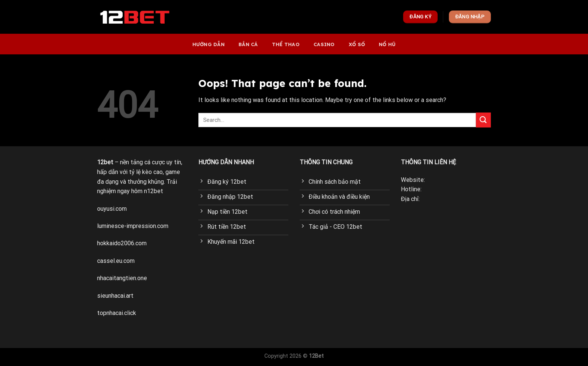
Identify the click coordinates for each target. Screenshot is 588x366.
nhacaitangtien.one (122, 278)
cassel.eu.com (116, 261)
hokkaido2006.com (122, 243)
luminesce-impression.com (133, 226)
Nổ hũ (387, 44)
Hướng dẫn (208, 44)
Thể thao (286, 44)
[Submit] (483, 120)
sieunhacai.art (115, 296)
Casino (324, 44)
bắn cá (248, 44)
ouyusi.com (112, 209)
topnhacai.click (117, 313)
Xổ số (357, 44)
